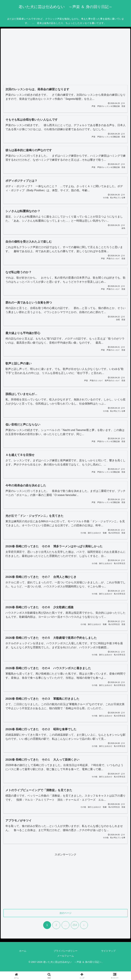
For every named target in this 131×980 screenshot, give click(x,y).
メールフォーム (65, 956)
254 (75, 925)
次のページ (65, 913)
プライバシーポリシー (65, 951)
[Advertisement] (65, 58)
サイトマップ (108, 951)
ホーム (23, 951)
